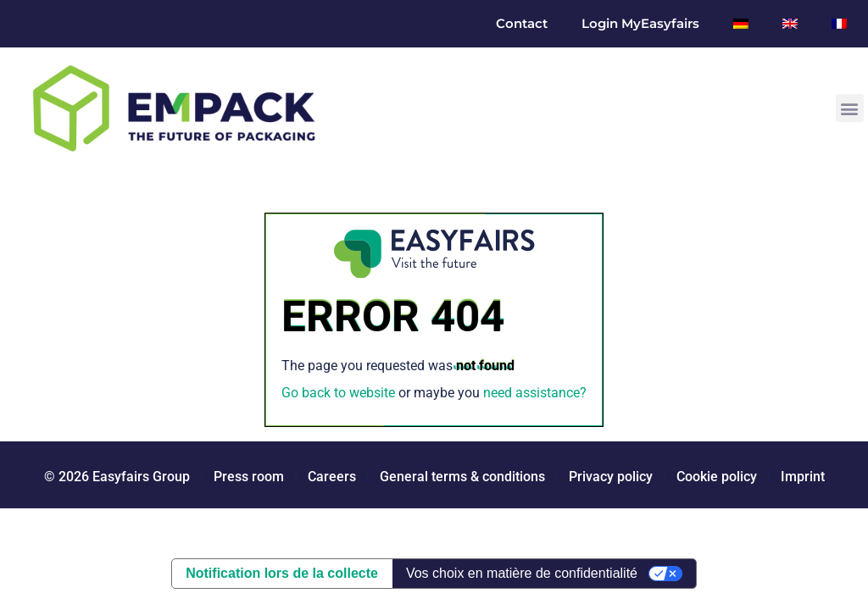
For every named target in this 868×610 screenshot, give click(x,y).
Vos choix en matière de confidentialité (522, 573)
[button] (850, 108)
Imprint (803, 477)
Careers (332, 477)
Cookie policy (717, 477)
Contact (522, 23)
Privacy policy (611, 477)
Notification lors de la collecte (282, 573)
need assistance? (535, 393)
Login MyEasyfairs (640, 23)
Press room (247, 477)
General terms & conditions (462, 477)
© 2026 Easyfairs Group (117, 477)
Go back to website (338, 393)
